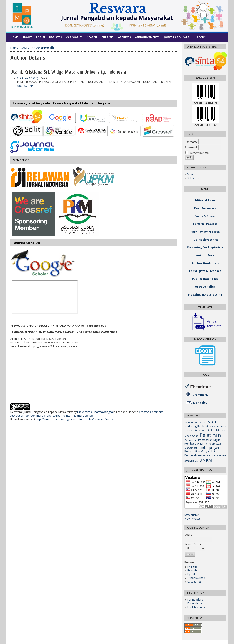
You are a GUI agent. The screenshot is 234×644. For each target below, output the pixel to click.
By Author (194, 570)
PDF (32, 86)
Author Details (44, 48)
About (27, 37)
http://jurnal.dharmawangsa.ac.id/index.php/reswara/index (74, 419)
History (199, 37)
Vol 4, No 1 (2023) (28, 78)
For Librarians (196, 607)
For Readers (195, 600)
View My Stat (192, 519)
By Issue (193, 567)
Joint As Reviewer (177, 37)
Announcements (147, 37)
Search (92, 37)
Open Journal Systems (202, 47)
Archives (125, 37)
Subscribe (194, 178)
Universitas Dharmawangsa (95, 412)
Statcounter (192, 515)
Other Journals (196, 578)
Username (191, 142)
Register (56, 37)
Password (191, 147)
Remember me (199, 153)
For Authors (195, 603)
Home (14, 37)
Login (40, 37)
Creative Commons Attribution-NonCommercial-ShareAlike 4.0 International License (87, 414)
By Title (192, 574)
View (190, 174)
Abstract (23, 86)
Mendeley (200, 403)
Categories (194, 582)
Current (108, 37)
